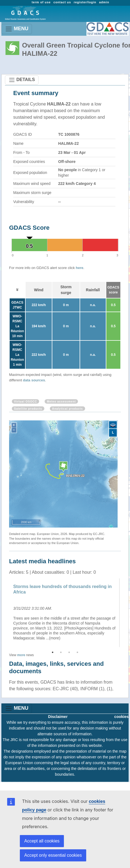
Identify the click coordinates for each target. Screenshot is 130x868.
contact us (62, 2)
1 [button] (53, 652)
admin (104, 2)
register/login (85, 2)
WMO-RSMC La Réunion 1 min (17, 355)
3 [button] (69, 652)
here (79, 268)
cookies (121, 717)
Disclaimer (58, 717)
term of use (41, 2)
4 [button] (77, 652)
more (21, 655)
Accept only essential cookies (53, 855)
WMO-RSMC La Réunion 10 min (17, 326)
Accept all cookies (42, 841)
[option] (65, 613)
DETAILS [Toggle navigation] (22, 80)
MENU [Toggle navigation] (17, 29)
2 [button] (61, 652)
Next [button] (125, 613)
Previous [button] (5, 613)
